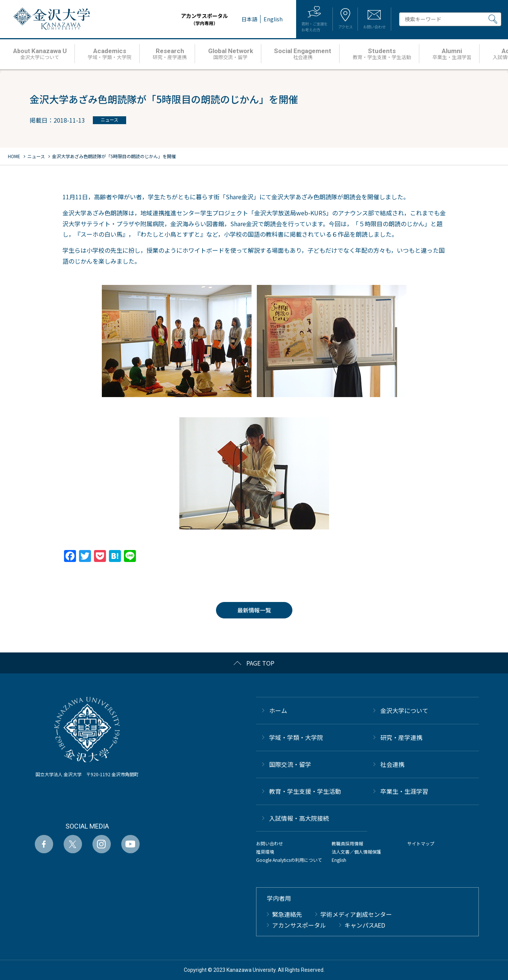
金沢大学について (404, 710)
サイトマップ (421, 843)
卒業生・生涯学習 (404, 791)
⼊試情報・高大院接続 (299, 818)
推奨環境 (265, 852)
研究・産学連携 (401, 737)
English (339, 860)
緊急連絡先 (287, 914)
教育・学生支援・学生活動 (305, 791)
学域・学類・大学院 (296, 737)
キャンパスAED (365, 925)
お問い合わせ (270, 843)
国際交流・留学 (290, 764)
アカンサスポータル (182, 19)
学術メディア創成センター (356, 914)
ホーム (278, 710)
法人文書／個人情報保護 (356, 852)
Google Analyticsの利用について (289, 860)
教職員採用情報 (347, 843)
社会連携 (392, 764)
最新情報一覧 (254, 610)
